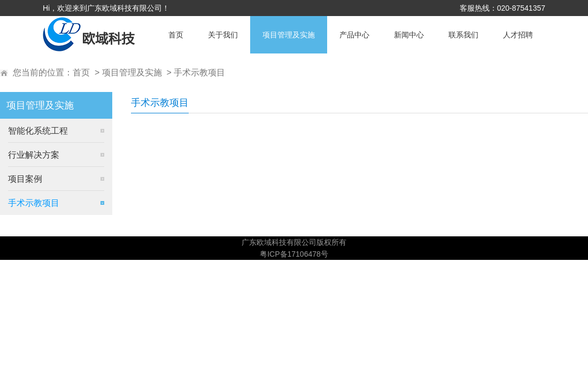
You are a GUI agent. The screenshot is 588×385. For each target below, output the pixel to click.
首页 (176, 35)
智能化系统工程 (38, 131)
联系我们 (463, 35)
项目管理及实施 (289, 35)
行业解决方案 (34, 155)
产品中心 (354, 35)
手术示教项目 (199, 72)
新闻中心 (409, 35)
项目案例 (25, 179)
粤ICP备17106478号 (294, 254)
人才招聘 (518, 35)
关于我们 (223, 35)
